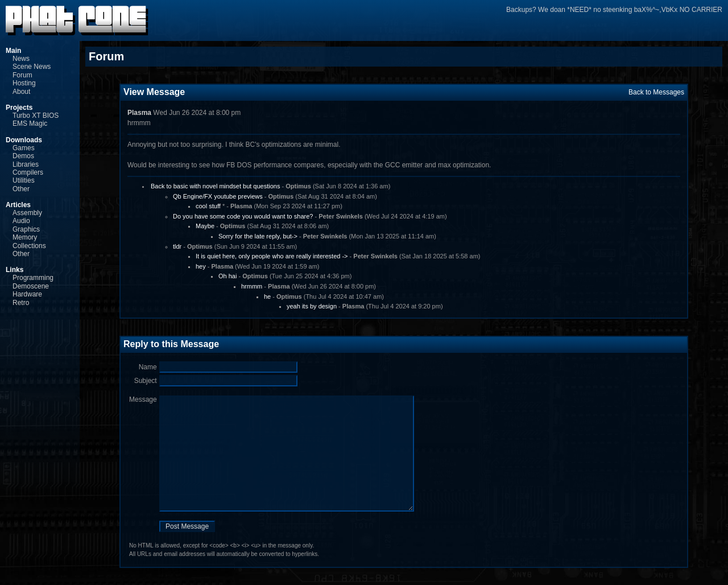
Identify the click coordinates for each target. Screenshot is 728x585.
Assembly (27, 213)
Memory (25, 237)
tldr (177, 246)
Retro (21, 303)
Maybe (205, 226)
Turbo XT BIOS (36, 116)
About (21, 92)
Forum (22, 75)
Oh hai (227, 276)
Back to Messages (656, 92)
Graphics (26, 229)
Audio (21, 221)
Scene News (32, 67)
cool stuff (208, 206)
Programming (33, 278)
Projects (19, 108)
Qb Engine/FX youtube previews (218, 196)
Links (15, 270)
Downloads (24, 140)
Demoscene (31, 286)
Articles (18, 205)
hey (201, 266)
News (21, 59)
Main (13, 51)
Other (21, 189)
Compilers (28, 172)
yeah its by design (312, 306)
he (267, 296)
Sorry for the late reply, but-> (258, 236)
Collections (29, 246)
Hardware (27, 294)
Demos (23, 156)
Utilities (24, 180)
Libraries (26, 164)
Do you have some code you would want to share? (243, 216)
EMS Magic (30, 123)
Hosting (24, 83)
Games (24, 148)
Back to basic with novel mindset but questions (215, 186)
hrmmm (252, 286)
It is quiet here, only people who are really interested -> (272, 256)
